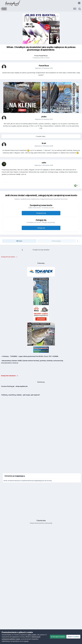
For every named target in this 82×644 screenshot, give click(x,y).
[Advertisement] (41, 433)
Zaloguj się (41, 228)
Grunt (47, 58)
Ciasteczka (41, 520)
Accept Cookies (58, 637)
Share (19, 241)
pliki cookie (32, 635)
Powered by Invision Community (41, 523)
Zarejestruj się (41, 213)
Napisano (44, 68)
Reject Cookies (73, 637)
